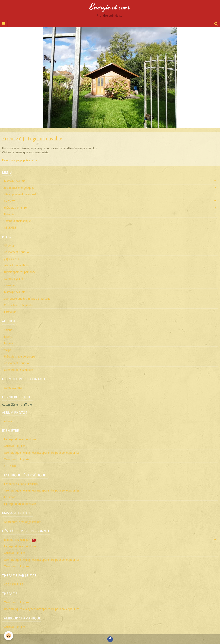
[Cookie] (9, 636)
